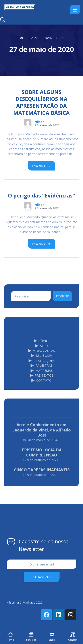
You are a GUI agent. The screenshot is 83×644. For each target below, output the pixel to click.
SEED (41, 346)
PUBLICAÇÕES (41, 361)
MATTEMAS (42, 371)
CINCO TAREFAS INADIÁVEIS (42, 470)
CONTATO (41, 380)
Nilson (40, 122)
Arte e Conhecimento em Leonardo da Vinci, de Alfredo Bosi (41, 430)
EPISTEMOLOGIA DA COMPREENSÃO (42, 452)
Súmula (42, 341)
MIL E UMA (41, 356)
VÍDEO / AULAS (41, 351)
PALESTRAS (41, 365)
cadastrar (42, 577)
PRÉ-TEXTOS (42, 375)
